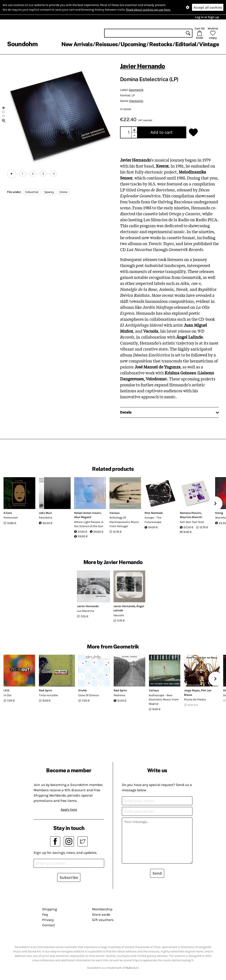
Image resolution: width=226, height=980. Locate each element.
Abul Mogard (83, 517)
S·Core (8, 513)
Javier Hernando (142, 66)
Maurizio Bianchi (191, 517)
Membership (102, 909)
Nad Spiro (45, 690)
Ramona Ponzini (190, 513)
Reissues (106, 44)
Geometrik (136, 90)
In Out (8, 695)
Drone (64, 192)
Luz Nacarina (86, 611)
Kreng (219, 513)
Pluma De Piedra (195, 699)
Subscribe (69, 877)
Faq (45, 914)
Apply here (69, 809)
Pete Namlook (154, 513)
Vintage (209, 44)
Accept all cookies (208, 7)
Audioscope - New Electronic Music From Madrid (164, 700)
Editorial (186, 44)
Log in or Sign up (207, 17)
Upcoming (133, 44)
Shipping (50, 909)
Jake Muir (45, 513)
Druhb (83, 690)
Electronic (136, 101)
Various (115, 513)
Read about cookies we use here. (148, 10)
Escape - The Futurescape (153, 520)
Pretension (11, 518)
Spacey (49, 192)
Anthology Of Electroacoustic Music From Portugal (124, 522)
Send (157, 873)
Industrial (32, 192)
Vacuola (119, 615)
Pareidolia (45, 518)
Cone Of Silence (89, 695)
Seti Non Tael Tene (192, 522)
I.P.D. (7, 690)
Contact (49, 925)
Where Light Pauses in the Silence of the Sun (89, 524)
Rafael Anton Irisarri (88, 513)
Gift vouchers (103, 920)
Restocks (161, 44)
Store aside (101, 914)
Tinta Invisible (48, 695)
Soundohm (22, 44)
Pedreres (120, 695)
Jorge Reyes (192, 690)
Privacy (48, 920)
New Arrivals (77, 44)
